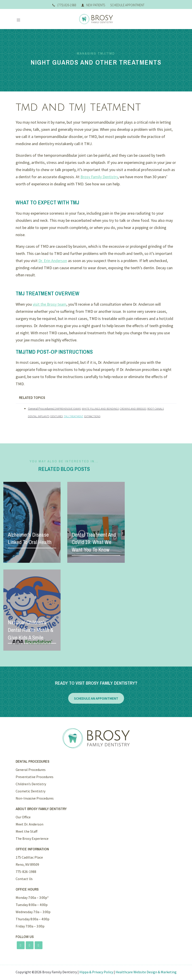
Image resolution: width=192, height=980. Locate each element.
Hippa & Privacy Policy (96, 972)
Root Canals (156, 409)
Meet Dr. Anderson (30, 824)
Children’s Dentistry (31, 784)
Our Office (23, 817)
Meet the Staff (26, 831)
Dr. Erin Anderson (53, 261)
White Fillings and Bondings (100, 409)
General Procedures (41, 409)
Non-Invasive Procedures (35, 798)
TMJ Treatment (74, 416)
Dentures (57, 416)
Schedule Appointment (127, 5)
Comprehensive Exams (67, 409)
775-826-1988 (26, 872)
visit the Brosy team (50, 304)
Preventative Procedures (35, 777)
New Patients (93, 5)
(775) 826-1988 (64, 5)
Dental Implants (39, 416)
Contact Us (24, 879)
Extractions (92, 416)
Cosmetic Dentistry (31, 791)
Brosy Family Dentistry (99, 177)
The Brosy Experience (32, 838)
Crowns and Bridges (133, 409)
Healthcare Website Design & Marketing (146, 972)
